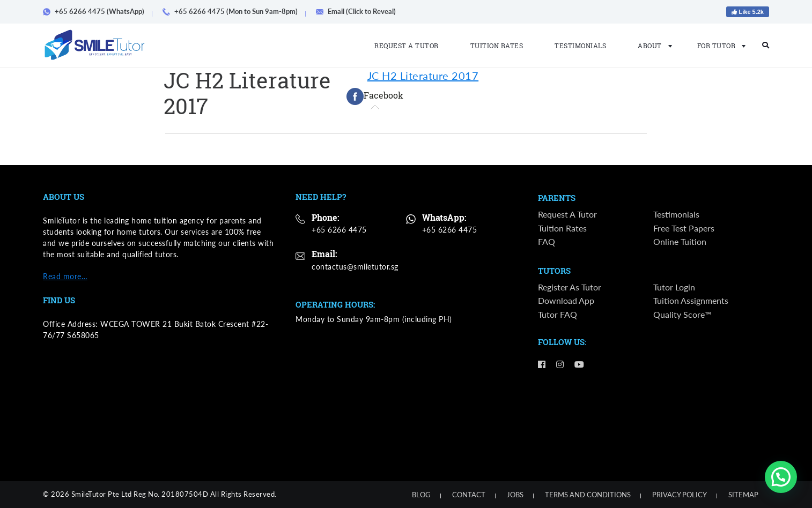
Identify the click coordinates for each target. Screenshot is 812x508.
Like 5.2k (748, 12)
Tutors (554, 271)
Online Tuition (680, 241)
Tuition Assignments (691, 301)
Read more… (65, 276)
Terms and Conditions (588, 495)
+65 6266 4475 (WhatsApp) (97, 11)
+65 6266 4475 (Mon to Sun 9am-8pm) (234, 11)
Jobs (515, 495)
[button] (781, 477)
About (652, 46)
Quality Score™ (682, 314)
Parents (557, 198)
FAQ (547, 241)
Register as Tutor (570, 287)
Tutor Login (674, 287)
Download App (566, 301)
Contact (469, 495)
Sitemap (743, 495)
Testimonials (580, 46)
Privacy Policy (680, 495)
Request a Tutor (407, 46)
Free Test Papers (684, 228)
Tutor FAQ (558, 314)
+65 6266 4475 (339, 230)
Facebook (375, 96)
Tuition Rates (497, 46)
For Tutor (718, 46)
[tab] (375, 96)
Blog (421, 495)
